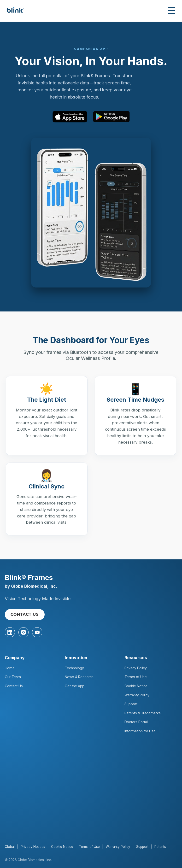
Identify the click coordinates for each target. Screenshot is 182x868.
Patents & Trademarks (143, 713)
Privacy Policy (136, 668)
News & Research (79, 677)
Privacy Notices (33, 847)
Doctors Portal (136, 722)
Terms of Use (136, 677)
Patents (160, 847)
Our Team (13, 677)
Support (131, 704)
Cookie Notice (136, 686)
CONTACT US (25, 614)
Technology (74, 668)
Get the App (75, 686)
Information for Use (140, 731)
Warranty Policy (137, 695)
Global (10, 847)
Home (10, 668)
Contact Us (14, 686)
